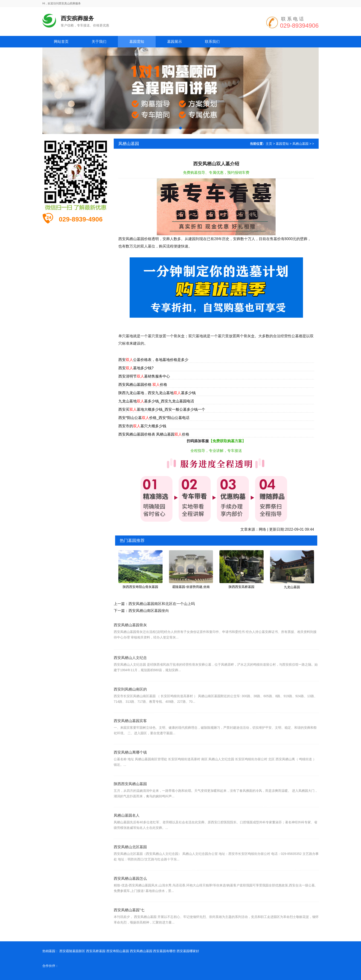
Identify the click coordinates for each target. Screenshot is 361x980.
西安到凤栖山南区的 (130, 702)
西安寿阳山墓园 (118, 951)
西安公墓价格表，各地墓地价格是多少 (153, 360)
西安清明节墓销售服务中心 (144, 376)
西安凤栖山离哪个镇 (130, 765)
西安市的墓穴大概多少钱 (142, 426)
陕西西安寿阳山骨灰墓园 (140, 587)
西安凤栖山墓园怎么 (130, 891)
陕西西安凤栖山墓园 (130, 797)
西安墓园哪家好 (188, 951)
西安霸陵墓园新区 (72, 951)
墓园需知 (282, 144)
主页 (269, 144)
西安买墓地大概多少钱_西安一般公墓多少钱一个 (162, 409)
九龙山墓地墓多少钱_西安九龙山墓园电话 (156, 401)
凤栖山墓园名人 (127, 828)
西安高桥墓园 (96, 951)
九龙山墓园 (292, 587)
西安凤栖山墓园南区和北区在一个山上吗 (162, 604)
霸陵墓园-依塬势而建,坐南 (191, 587)
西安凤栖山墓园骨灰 (130, 635)
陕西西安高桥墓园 (242, 587)
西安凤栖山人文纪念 (130, 671)
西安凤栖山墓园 (141, 951)
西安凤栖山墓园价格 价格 (143, 385)
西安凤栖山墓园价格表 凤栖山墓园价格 (154, 434)
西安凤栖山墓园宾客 (130, 734)
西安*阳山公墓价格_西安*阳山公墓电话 (154, 418)
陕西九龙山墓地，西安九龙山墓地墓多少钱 (157, 393)
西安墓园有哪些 (164, 951)
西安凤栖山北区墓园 (130, 860)
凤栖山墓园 (300, 144)
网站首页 (61, 42)
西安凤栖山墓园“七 (129, 923)
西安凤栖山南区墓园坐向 (149, 611)
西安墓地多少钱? (136, 368)
